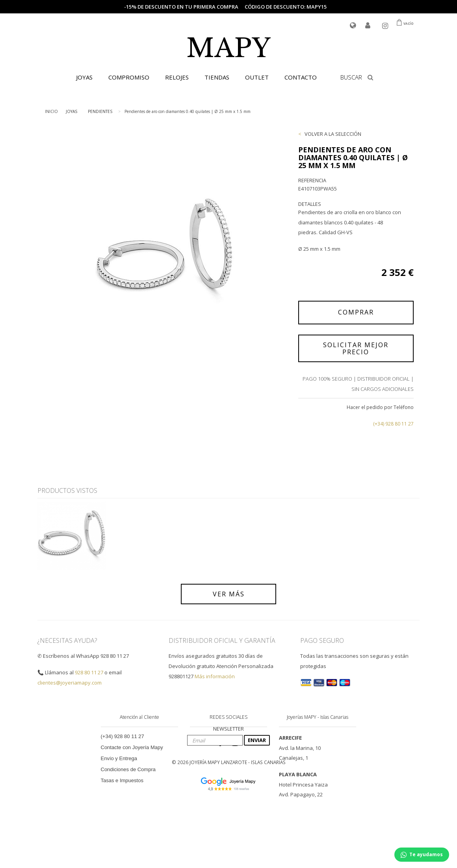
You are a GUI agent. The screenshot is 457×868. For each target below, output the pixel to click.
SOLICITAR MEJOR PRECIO (356, 348)
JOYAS (84, 77)
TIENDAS (217, 77)
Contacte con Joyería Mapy (132, 747)
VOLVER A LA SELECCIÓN (333, 134)
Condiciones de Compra (128, 769)
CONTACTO (301, 77)
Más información (215, 676)
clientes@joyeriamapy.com (70, 683)
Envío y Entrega (119, 758)
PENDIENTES (100, 111)
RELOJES (177, 77)
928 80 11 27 (89, 672)
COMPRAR (356, 312)
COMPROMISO (129, 77)
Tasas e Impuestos (122, 780)
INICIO (51, 111)
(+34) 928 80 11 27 (393, 424)
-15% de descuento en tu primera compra (181, 7)
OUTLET (257, 77)
